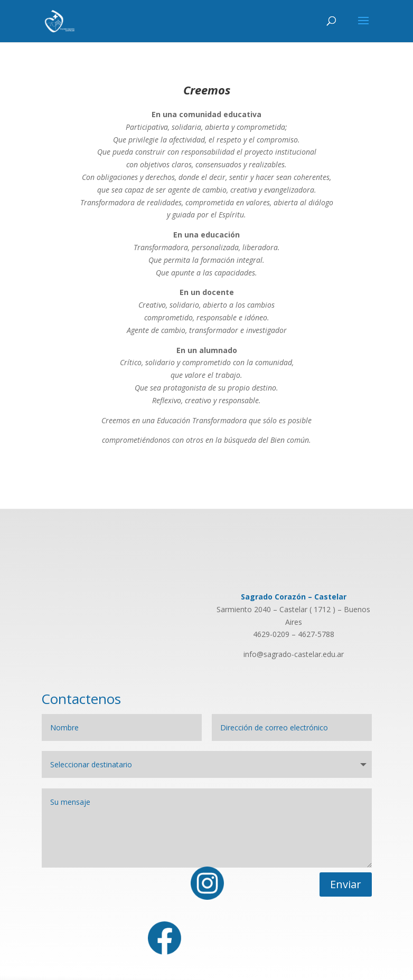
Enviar (346, 884)
